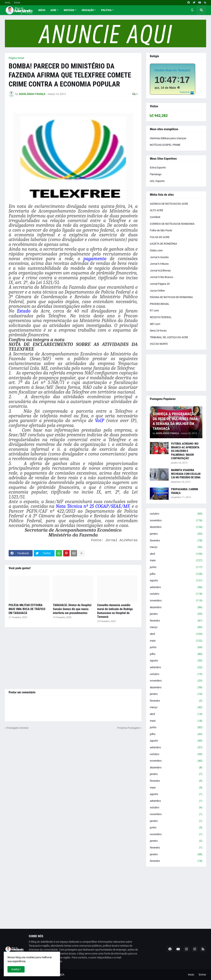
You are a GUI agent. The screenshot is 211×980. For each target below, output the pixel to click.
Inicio (8, 3)
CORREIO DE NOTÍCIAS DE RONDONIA (172, 224)
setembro (176, 587)
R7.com (154, 310)
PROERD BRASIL (160, 304)
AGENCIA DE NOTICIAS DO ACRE (169, 204)
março (176, 547)
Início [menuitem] (42, 10)
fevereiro (176, 541)
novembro (176, 521)
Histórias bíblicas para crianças (168, 138)
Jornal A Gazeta (159, 257)
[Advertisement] (73, 658)
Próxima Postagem (128, 728)
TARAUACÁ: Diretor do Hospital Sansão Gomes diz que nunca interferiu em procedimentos (72, 609)
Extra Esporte (158, 168)
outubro (176, 514)
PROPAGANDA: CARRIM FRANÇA (184, 491)
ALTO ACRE (157, 210)
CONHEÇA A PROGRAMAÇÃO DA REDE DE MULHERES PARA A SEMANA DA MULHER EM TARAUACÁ (175, 421)
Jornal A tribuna (159, 264)
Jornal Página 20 (160, 284)
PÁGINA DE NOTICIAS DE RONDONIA (171, 297)
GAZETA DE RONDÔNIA (163, 244)
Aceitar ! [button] (16, 969)
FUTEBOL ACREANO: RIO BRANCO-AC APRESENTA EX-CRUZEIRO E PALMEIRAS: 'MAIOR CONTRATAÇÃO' (185, 451)
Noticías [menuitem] (69, 10)
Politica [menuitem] (106, 10)
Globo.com (156, 250)
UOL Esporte (157, 181)
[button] (192, 10)
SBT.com (155, 324)
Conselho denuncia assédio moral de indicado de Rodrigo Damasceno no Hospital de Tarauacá (115, 611)
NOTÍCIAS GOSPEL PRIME (165, 145)
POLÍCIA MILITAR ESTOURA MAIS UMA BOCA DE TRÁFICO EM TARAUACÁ (27, 609)
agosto (176, 581)
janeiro (176, 534)
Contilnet (155, 217)
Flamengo (156, 174)
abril (176, 554)
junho (176, 567)
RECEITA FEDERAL (161, 317)
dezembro (176, 527)
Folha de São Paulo (161, 230)
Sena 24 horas (158, 331)
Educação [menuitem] (88, 10)
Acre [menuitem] (53, 10)
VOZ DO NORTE (159, 344)
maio (176, 561)
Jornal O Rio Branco (161, 277)
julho (176, 574)
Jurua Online (157, 291)
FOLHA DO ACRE (160, 237)
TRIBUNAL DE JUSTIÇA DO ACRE (169, 337)
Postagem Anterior (18, 728)
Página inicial (16, 58)
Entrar (17, 3)
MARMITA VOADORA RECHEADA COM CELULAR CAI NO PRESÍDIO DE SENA (186, 474)
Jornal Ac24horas (160, 271)
